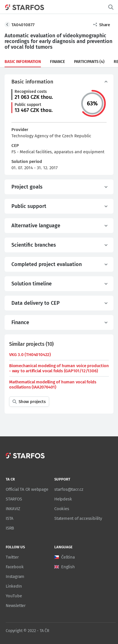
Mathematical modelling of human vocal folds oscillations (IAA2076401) (53, 385)
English (68, 567)
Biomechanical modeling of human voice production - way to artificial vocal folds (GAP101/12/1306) (59, 368)
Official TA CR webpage (27, 489)
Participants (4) (89, 62)
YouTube (14, 596)
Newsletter (16, 606)
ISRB (10, 528)
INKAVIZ (13, 509)
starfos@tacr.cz (69, 489)
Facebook (15, 567)
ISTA (10, 518)
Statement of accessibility (78, 518)
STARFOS (14, 499)
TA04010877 (23, 25)
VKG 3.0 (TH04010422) (30, 355)
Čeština (68, 557)
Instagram (15, 576)
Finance (57, 62)
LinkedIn (14, 586)
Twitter (12, 557)
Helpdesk (63, 499)
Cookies (62, 509)
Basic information (23, 62)
